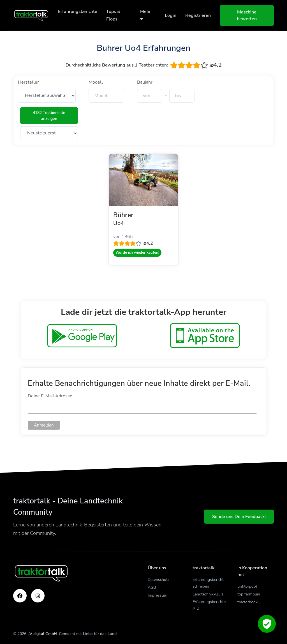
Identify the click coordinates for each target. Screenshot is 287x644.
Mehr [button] (145, 15)
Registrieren (198, 15)
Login (171, 15)
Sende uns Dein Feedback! (239, 517)
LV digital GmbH (42, 634)
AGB (152, 587)
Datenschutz (158, 580)
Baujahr (145, 82)
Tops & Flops (113, 15)
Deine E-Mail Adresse (50, 396)
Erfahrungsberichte (78, 12)
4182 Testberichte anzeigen (49, 116)
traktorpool (247, 586)
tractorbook (247, 602)
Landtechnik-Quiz (208, 594)
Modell (96, 82)
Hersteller (28, 82)
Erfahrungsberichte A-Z (209, 605)
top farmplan (249, 594)
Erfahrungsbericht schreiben (208, 583)
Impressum (158, 595)
